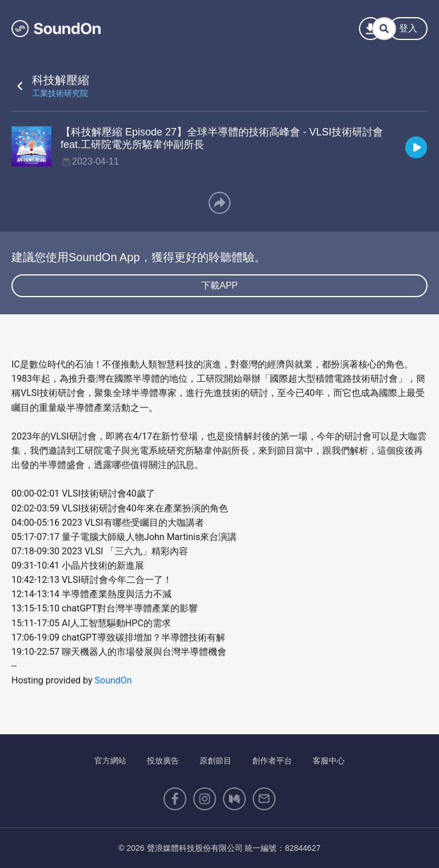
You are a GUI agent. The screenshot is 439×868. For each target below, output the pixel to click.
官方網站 (110, 761)
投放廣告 (163, 761)
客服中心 (329, 761)
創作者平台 (272, 761)
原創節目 (215, 761)
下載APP (219, 285)
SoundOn (113, 680)
